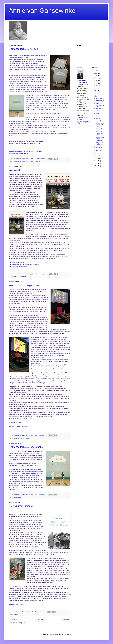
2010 (96, 166)
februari (98, 148)
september (99, 106)
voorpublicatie (13, 465)
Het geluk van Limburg (21, 506)
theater (20, 277)
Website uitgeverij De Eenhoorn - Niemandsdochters (25, 151)
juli (97, 111)
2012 (96, 161)
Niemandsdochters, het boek (24, 49)
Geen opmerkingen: (40, 159)
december (99, 98)
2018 (96, 91)
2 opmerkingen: (39, 612)
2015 (96, 153)
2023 (96, 78)
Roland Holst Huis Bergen (28, 161)
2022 (96, 81)
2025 (96, 73)
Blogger (69, 634)
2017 (96, 93)
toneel (24, 277)
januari (98, 150)
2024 (96, 76)
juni (97, 113)
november (99, 101)
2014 (96, 156)
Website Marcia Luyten (16, 604)
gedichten (21, 438)
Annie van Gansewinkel (43, 10)
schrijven (38, 161)
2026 (96, 71)
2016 (96, 96)
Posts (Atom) (21, 623)
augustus (99, 108)
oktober (98, 103)
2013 (96, 158)
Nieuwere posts (14, 620)
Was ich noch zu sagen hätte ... (25, 285)
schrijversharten (28, 438)
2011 (96, 163)
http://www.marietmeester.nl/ (18, 267)
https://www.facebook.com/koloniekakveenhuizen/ (24, 265)
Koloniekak (15, 170)
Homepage (40, 620)
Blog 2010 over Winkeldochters (19, 153)
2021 (96, 83)
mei (97, 116)
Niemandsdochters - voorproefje (26, 447)
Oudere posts (66, 620)
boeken (16, 161)
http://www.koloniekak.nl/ (17, 263)
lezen (20, 161)
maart (98, 121)
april (97, 119)
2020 (96, 86)
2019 (96, 88)
